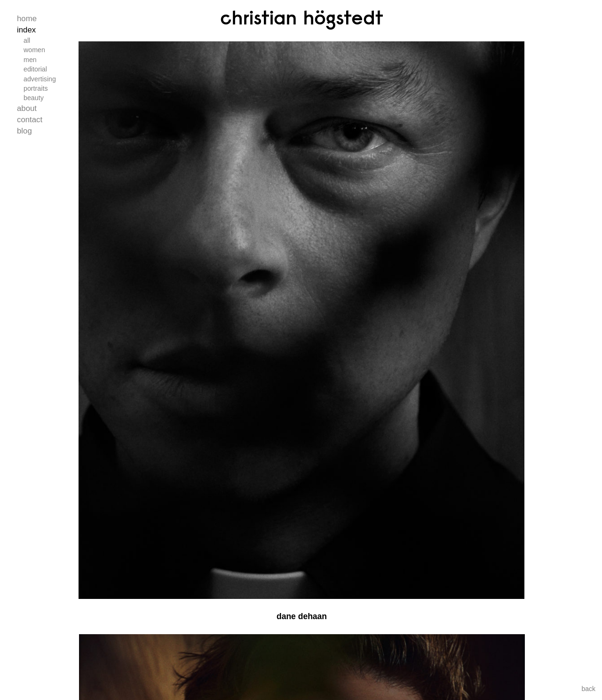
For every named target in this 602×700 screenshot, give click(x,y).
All (27, 40)
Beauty (34, 98)
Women (34, 50)
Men (30, 60)
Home (27, 19)
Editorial (35, 69)
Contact (30, 120)
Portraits (36, 88)
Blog (24, 131)
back (588, 689)
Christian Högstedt (302, 17)
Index (26, 30)
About (27, 108)
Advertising (40, 79)
